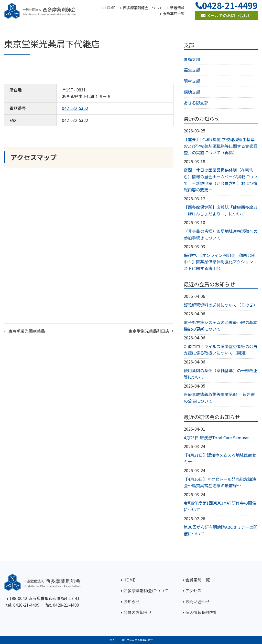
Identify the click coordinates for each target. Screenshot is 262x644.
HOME (129, 580)
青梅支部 (192, 59)
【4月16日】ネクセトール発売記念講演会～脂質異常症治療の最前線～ (220, 482)
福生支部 (192, 70)
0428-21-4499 (26, 605)
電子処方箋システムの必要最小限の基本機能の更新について (221, 326)
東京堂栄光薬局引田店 (149, 331)
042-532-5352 (75, 108)
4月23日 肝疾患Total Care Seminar (216, 438)
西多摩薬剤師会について (146, 590)
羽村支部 (192, 81)
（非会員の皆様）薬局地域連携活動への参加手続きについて (221, 234)
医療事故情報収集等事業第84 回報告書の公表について (219, 398)
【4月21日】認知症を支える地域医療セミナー (220, 458)
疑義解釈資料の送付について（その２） (221, 305)
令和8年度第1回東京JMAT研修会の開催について (220, 506)
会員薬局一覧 (198, 580)
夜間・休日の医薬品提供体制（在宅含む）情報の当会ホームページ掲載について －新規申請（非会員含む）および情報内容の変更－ (221, 180)
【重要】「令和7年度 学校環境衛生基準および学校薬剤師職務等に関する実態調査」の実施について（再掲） (221, 146)
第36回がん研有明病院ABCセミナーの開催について (221, 530)
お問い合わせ (198, 601)
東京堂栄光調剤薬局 (27, 331)
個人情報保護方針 (202, 612)
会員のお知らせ (138, 612)
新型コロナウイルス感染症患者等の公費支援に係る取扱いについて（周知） (221, 350)
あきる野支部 (196, 103)
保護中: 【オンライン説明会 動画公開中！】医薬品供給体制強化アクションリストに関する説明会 (220, 262)
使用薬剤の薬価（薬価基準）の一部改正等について (221, 374)
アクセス (193, 590)
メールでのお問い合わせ (226, 15)
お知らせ (132, 601)
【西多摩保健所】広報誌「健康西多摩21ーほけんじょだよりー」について (221, 210)
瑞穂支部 (192, 92)
